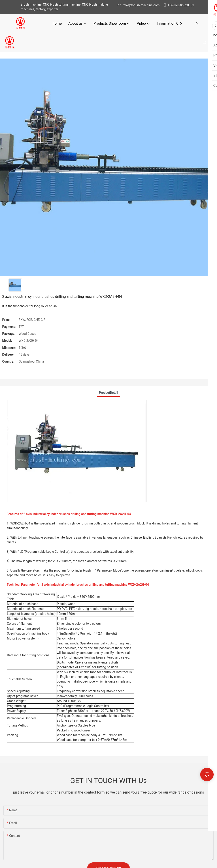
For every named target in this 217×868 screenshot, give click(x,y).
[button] (181, 24)
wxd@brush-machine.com (140, 5)
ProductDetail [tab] (108, 393)
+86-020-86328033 (179, 5)
